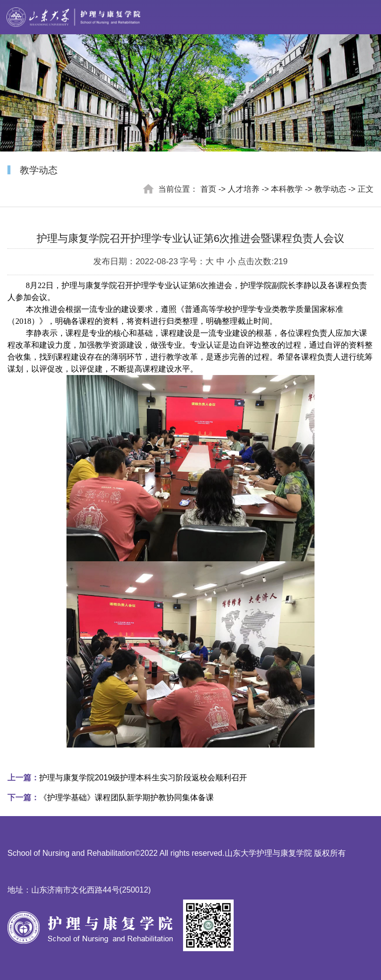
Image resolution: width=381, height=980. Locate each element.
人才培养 (244, 189)
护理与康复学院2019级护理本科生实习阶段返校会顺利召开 (127, 778)
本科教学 (287, 189)
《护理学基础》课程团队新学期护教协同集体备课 (111, 797)
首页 (208, 189)
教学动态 (330, 189)
